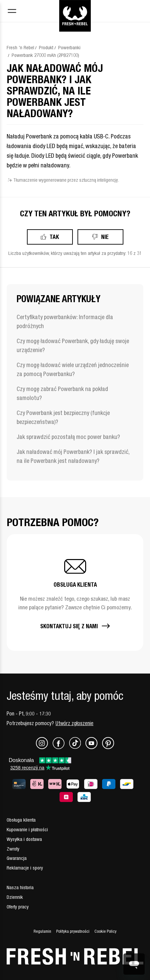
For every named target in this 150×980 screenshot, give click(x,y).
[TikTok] (77, 747)
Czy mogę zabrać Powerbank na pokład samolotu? (62, 393)
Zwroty (13, 849)
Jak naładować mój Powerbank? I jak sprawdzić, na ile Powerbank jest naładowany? (73, 456)
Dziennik (15, 897)
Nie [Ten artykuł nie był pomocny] (105, 237)
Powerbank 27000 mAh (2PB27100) (45, 55)
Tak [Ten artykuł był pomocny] (54, 237)
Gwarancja (17, 858)
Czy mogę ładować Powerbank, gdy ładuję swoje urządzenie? (73, 345)
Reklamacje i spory (25, 868)
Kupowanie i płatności (27, 829)
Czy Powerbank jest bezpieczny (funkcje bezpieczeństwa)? (63, 417)
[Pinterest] (108, 747)
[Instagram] (44, 747)
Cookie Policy (105, 931)
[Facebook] (61, 747)
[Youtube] (94, 747)
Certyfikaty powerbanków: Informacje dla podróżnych (65, 321)
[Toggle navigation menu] (12, 12)
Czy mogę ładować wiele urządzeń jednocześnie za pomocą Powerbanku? (73, 369)
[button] (75, 592)
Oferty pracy (18, 907)
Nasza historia (20, 887)
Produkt (46, 47)
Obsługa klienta (21, 820)
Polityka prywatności (73, 931)
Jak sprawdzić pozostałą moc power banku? (68, 437)
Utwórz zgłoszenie (75, 723)
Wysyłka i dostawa (24, 839)
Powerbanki (69, 47)
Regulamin (42, 931)
